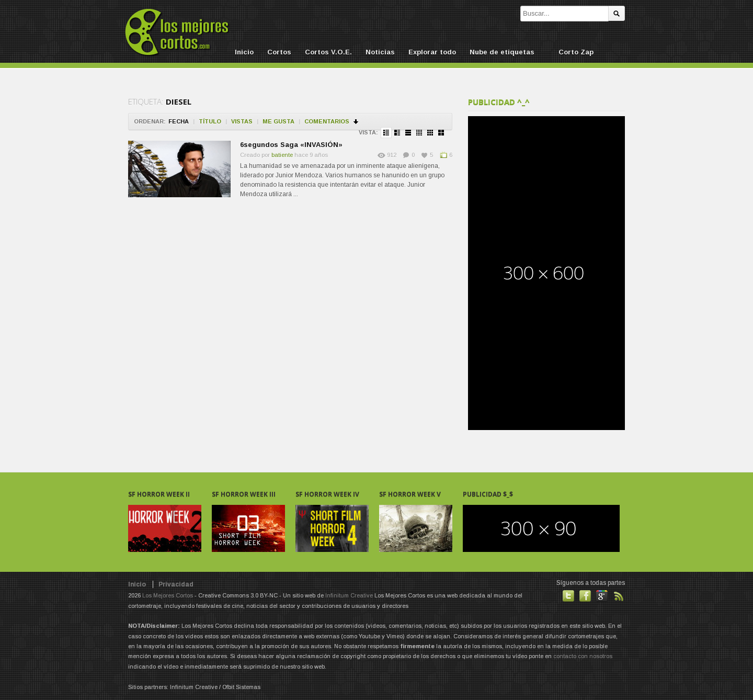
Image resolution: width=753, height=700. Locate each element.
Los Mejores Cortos (168, 595)
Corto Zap (576, 52)
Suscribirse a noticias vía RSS (619, 596)
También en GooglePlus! (602, 596)
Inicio (244, 52)
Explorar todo (432, 52)
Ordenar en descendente (356, 122)
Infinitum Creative (349, 595)
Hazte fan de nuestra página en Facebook (585, 596)
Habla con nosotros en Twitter (568, 596)
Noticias (380, 52)
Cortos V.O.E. (328, 52)
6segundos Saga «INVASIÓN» (291, 145)
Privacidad (176, 584)
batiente (282, 155)
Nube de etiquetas (502, 52)
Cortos (279, 52)
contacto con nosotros (583, 656)
